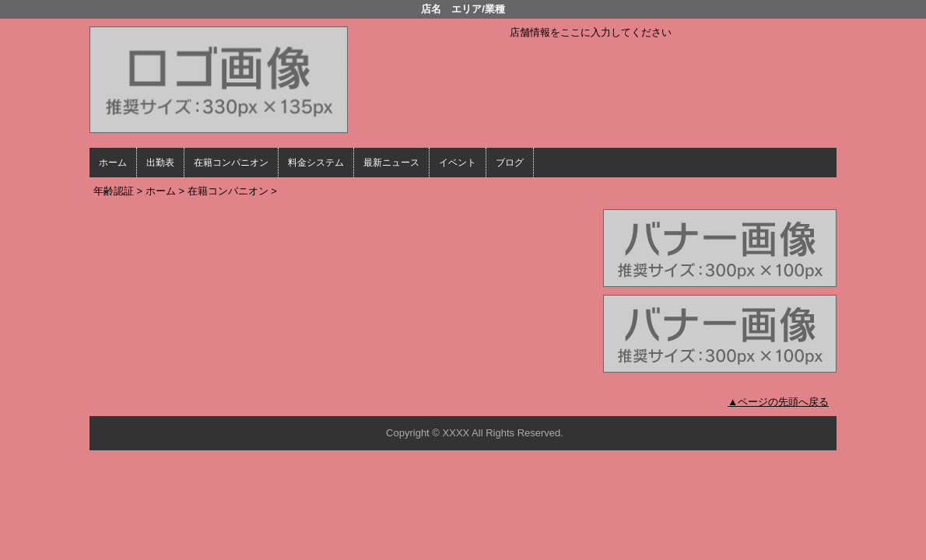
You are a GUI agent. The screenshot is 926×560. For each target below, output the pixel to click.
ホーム (113, 163)
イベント (458, 163)
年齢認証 (114, 191)
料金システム (316, 163)
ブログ (510, 163)
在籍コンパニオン (231, 163)
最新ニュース (391, 163)
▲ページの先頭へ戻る (778, 402)
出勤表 (160, 163)
